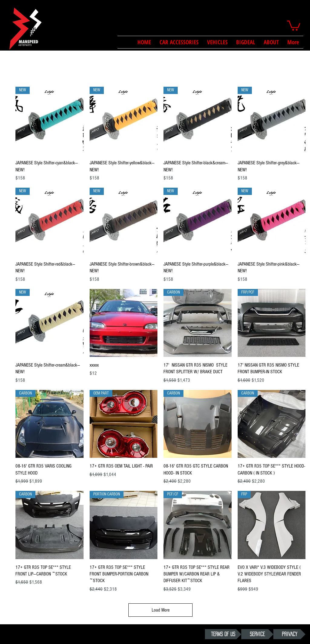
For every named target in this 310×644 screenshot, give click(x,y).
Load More (161, 610)
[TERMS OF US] (223, 634)
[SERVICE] (257, 634)
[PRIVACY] (289, 634)
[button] (294, 25)
